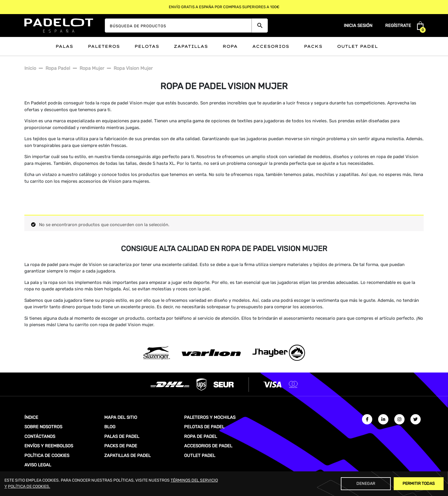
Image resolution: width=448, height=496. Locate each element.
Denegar (366, 484)
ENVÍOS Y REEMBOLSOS (49, 446)
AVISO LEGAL (38, 465)
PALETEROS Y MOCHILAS (210, 417)
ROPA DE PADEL (201, 436)
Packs (313, 46)
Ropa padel (58, 68)
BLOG (110, 427)
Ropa (230, 46)
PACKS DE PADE (121, 446)
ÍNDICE (31, 417)
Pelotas (147, 46)
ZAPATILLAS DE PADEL (127, 456)
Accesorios (271, 46)
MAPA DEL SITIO (121, 417)
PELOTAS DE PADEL (204, 427)
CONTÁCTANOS (40, 436)
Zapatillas (191, 46)
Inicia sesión (358, 26)
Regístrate (398, 26)
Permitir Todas (419, 484)
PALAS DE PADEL (122, 436)
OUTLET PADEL (200, 456)
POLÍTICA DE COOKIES (47, 456)
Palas (64, 46)
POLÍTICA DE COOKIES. (29, 486)
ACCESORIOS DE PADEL (208, 446)
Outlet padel (357, 46)
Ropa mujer (92, 68)
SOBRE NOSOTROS (43, 427)
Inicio (30, 68)
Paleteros (104, 46)
